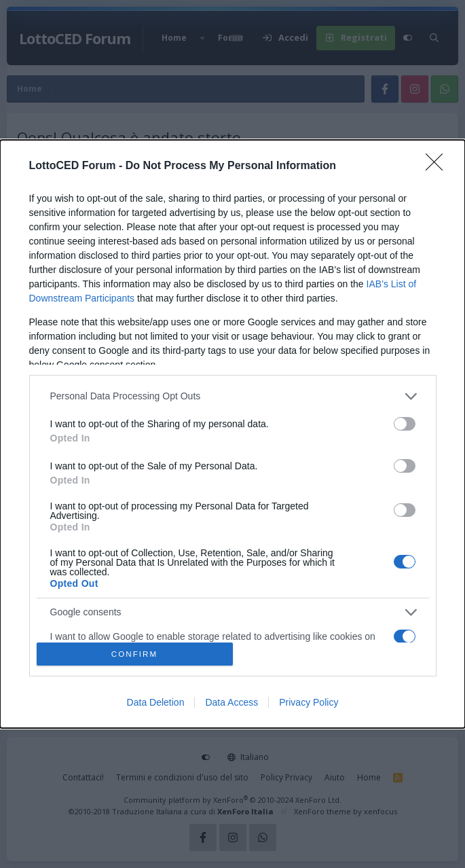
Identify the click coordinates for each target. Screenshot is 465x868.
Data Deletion (156, 702)
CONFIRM (135, 654)
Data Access (231, 702)
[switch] (405, 424)
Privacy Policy (309, 702)
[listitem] (233, 396)
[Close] (439, 166)
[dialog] (232, 434)
